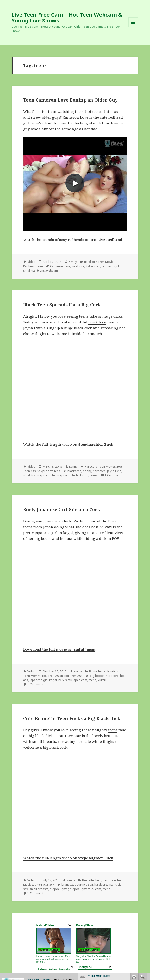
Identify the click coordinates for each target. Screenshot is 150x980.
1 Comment (113, 475)
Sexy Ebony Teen (49, 471)
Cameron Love (60, 266)
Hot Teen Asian (52, 676)
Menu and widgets (134, 27)
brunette (67, 885)
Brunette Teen (92, 880)
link (146, 905)
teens (41, 271)
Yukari (102, 680)
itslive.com (93, 266)
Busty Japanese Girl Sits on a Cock (62, 509)
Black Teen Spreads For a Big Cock (62, 305)
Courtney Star (84, 885)
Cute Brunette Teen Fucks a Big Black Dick (72, 718)
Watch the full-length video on (68, 444)
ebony (87, 471)
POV (61, 680)
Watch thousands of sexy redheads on (73, 240)
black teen (97, 322)
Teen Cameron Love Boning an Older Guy (70, 100)
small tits (29, 271)
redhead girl (110, 266)
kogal (53, 680)
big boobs (97, 676)
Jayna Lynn (114, 471)
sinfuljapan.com (76, 680)
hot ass (66, 538)
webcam (52, 271)
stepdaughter (46, 475)
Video (31, 262)
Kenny (73, 262)
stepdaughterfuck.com (73, 475)
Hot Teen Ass (73, 676)
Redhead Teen (33, 266)
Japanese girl (39, 680)
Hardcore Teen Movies (100, 262)
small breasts (39, 889)
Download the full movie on (59, 649)
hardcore (78, 266)
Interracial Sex (44, 885)
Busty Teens (98, 671)
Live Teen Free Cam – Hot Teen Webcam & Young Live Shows (67, 17)
